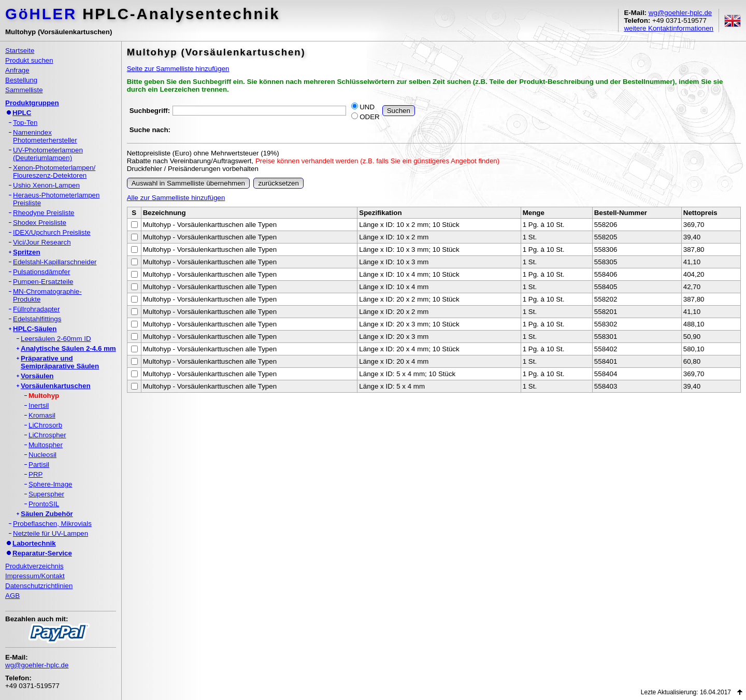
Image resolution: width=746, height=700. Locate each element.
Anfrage (17, 70)
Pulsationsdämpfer (41, 272)
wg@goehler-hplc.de (680, 13)
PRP (35, 474)
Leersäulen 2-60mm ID (56, 339)
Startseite (20, 51)
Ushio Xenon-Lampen (46, 185)
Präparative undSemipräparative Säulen (60, 362)
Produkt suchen (29, 60)
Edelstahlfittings (37, 319)
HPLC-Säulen (35, 329)
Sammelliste (24, 90)
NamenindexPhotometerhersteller (45, 136)
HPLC (22, 113)
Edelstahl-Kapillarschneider (55, 262)
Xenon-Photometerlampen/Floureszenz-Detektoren (54, 172)
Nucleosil (42, 455)
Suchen (399, 111)
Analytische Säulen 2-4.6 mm (68, 348)
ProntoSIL (44, 504)
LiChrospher (47, 435)
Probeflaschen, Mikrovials (52, 524)
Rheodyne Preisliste (44, 213)
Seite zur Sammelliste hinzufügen (178, 69)
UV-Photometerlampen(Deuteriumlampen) (48, 154)
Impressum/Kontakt (35, 576)
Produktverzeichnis (34, 566)
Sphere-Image (50, 484)
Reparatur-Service (42, 553)
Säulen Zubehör (47, 514)
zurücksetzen (278, 183)
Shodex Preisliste (40, 223)
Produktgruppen (32, 103)
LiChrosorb (45, 425)
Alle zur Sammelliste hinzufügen (176, 198)
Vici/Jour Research (42, 242)
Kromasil (42, 415)
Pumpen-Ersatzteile (43, 282)
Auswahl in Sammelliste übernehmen (188, 183)
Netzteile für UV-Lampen (51, 533)
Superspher (46, 494)
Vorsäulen (37, 376)
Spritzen (27, 252)
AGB (12, 596)
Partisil (39, 465)
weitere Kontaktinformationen (669, 28)
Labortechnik (34, 543)
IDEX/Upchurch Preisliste (52, 232)
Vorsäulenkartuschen (56, 386)
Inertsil (39, 405)
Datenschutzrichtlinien (39, 586)
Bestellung (21, 80)
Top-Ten (25, 123)
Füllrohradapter (36, 309)
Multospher (46, 445)
